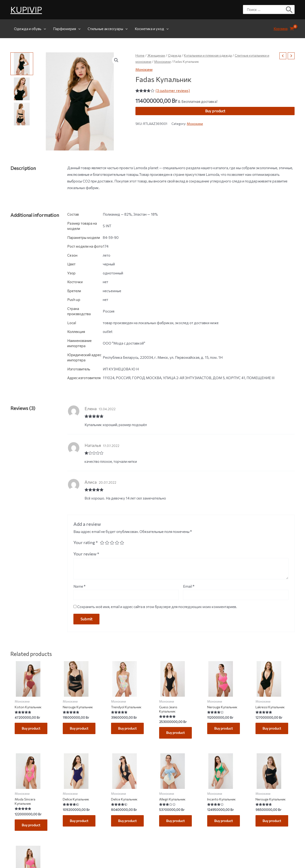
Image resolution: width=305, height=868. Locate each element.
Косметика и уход (152, 29)
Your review (86, 554)
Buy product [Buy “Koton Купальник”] (32, 729)
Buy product (215, 111)
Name (79, 586)
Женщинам (156, 55)
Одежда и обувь (30, 29)
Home (140, 55)
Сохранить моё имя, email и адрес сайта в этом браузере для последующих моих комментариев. (157, 607)
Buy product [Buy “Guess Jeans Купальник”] (176, 734)
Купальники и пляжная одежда (208, 55)
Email (189, 586)
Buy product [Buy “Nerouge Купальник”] (80, 729)
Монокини (162, 61)
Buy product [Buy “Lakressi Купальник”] (273, 729)
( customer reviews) (173, 91)
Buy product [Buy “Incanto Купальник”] (224, 823)
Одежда (175, 55)
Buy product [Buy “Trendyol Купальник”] (128, 729)
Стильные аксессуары (108, 29)
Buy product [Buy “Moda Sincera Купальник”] (32, 827)
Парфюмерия (67, 29)
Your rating (86, 542)
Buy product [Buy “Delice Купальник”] (80, 823)
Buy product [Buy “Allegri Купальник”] (176, 823)
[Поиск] (289, 9)
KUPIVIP (26, 9)
